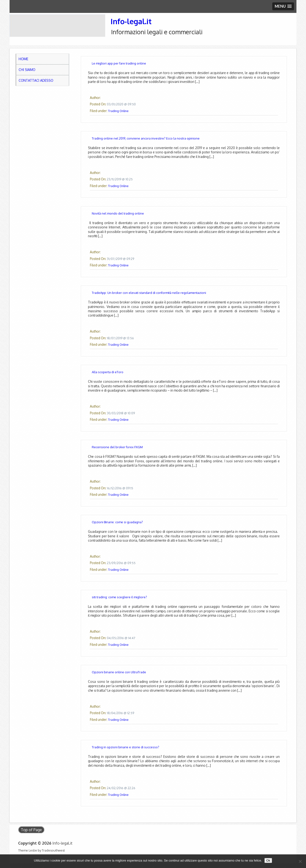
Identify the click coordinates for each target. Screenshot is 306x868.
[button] (283, 6)
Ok (268, 860)
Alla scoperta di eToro (108, 372)
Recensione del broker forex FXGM (117, 447)
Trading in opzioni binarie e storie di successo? (126, 747)
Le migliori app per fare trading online (119, 63)
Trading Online (118, 111)
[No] (300, 861)
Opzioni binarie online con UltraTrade (119, 672)
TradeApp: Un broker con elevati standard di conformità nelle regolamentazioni (149, 293)
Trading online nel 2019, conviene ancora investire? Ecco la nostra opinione (146, 138)
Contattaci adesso (36, 80)
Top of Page (31, 830)
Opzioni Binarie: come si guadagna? (117, 522)
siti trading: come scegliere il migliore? (119, 597)
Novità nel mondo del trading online (118, 213)
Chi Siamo (27, 70)
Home (23, 59)
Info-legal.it (131, 21)
